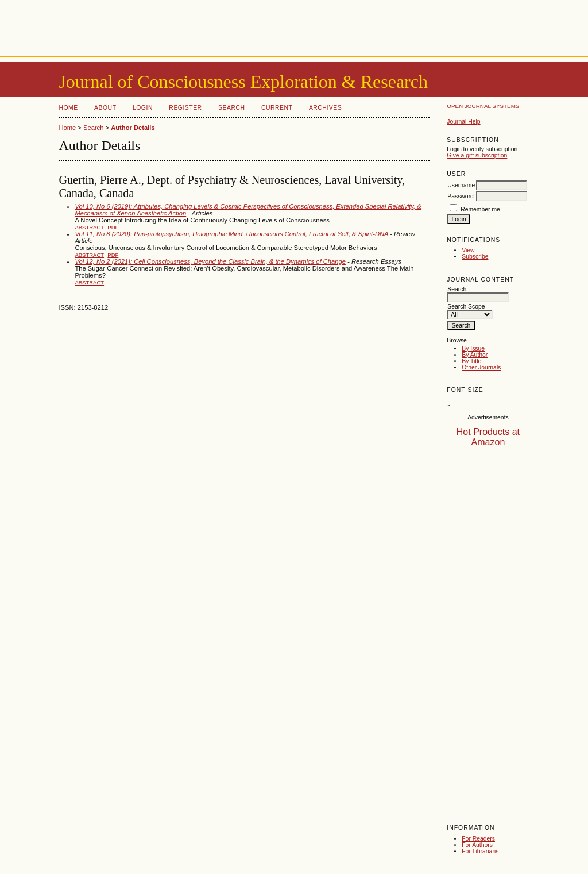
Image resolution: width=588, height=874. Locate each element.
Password (461, 196)
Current (277, 108)
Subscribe (475, 257)
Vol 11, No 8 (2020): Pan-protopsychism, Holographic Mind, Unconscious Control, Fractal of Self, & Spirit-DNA (231, 234)
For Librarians (480, 851)
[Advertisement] (294, 26)
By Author (475, 355)
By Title (471, 361)
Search (231, 108)
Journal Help (463, 122)
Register (185, 108)
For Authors (477, 845)
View (468, 250)
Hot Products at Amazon (488, 437)
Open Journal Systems (483, 106)
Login (143, 108)
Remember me (480, 209)
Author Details (133, 128)
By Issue (473, 349)
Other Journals (481, 367)
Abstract (89, 227)
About (105, 108)
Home (68, 108)
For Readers (478, 839)
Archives (325, 108)
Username (461, 185)
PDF (113, 227)
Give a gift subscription (477, 155)
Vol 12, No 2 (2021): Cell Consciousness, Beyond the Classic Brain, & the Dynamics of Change (210, 261)
